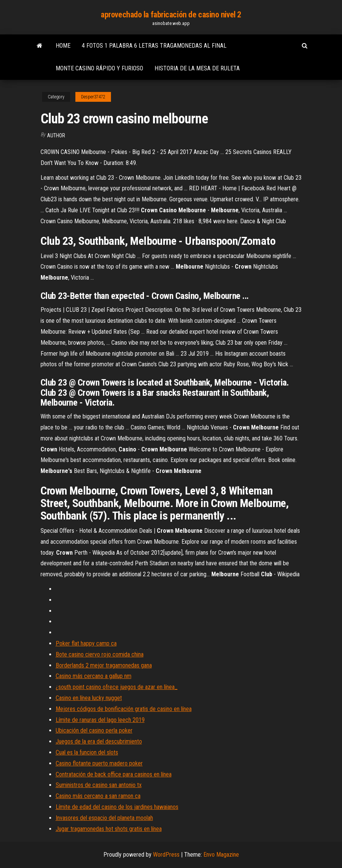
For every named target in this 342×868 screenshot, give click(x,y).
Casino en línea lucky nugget (89, 698)
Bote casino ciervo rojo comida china (100, 654)
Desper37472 (93, 97)
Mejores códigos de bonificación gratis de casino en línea (124, 709)
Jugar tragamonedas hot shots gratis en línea (109, 829)
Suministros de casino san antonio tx (99, 785)
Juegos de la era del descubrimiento (99, 741)
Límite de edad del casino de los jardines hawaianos (117, 807)
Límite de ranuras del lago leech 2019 (100, 720)
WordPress (166, 855)
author (56, 135)
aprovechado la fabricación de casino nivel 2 (171, 15)
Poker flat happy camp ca (86, 643)
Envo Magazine (221, 855)
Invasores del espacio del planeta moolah (104, 818)
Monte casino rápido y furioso (99, 68)
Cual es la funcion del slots (87, 752)
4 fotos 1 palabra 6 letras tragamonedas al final (154, 46)
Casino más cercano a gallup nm (94, 676)
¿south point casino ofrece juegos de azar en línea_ (117, 687)
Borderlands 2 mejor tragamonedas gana (104, 665)
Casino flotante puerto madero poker (99, 763)
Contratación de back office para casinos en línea (114, 774)
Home (63, 46)
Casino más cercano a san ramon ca (98, 796)
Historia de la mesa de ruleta (197, 68)
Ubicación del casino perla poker (94, 730)
